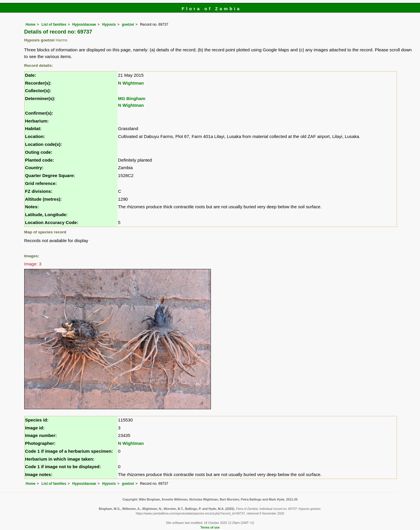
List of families (54, 25)
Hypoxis (109, 25)
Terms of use (210, 527)
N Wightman (131, 83)
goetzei (128, 25)
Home (31, 25)
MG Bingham (132, 98)
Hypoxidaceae (84, 25)
